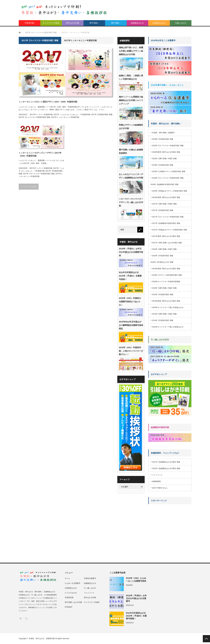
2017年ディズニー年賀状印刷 (41, 115)
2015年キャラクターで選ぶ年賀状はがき (168, 307)
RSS (26, 618)
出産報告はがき (159, 23)
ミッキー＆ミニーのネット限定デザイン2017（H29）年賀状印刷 (48, 102)
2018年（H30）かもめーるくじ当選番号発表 (136, 579)
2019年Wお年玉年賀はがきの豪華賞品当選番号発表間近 (131, 325)
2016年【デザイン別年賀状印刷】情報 (167, 275)
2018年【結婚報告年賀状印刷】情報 (165, 184)
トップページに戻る (29, 187)
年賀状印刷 (29, 23)
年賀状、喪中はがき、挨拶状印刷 (42, 639)
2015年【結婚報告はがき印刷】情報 (166, 468)
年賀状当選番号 (90, 578)
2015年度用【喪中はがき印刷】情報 (166, 301)
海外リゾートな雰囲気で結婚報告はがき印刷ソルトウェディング (131, 100)
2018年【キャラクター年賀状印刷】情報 (168, 178)
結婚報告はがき (137, 23)
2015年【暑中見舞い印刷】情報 (164, 288)
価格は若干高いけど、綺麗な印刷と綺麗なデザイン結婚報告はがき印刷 (131, 51)
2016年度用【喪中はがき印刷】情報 (166, 269)
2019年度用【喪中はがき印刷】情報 (166, 152)
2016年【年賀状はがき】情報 (162, 262)
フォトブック (157, 475)
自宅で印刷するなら (160, 488)
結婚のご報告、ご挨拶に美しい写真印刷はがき (131, 77)
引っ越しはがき (90, 588)
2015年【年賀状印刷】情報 (163, 295)
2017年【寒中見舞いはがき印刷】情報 (167, 243)
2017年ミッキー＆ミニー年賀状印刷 (65, 117)
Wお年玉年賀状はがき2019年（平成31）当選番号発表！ (130, 276)
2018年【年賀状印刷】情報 (163, 165)
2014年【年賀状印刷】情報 (163, 320)
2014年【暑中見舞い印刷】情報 (164, 314)
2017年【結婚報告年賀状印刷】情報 (166, 223)
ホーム (67, 578)
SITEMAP (69, 607)
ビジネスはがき (71, 593)
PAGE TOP (206, 639)
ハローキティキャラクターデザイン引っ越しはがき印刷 (131, 202)
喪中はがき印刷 (73, 23)
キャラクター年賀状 (51, 23)
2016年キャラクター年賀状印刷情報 (166, 282)
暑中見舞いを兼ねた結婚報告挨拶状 (131, 151)
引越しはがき (181, 23)
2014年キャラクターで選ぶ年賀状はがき (168, 327)
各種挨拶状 (156, 481)
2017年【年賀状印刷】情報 (102, 115)
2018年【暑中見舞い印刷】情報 (164, 159)
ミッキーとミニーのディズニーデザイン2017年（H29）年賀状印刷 (40, 154)
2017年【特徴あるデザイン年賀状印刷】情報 (170, 230)
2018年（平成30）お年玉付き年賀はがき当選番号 (136, 598)
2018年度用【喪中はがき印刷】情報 (166, 197)
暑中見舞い (116, 23)
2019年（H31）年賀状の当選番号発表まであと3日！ (130, 302)
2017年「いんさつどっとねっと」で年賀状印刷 (72, 115)
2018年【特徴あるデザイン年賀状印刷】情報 (170, 191)
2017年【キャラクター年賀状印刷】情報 (34, 117)
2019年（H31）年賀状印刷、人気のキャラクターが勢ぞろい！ (131, 351)
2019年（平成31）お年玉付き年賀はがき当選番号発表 (131, 252)
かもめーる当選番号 (73, 583)
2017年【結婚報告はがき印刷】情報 (166, 462)
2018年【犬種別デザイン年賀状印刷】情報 (169, 172)
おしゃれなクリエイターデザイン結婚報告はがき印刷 (131, 176)
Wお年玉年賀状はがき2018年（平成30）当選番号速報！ (136, 616)
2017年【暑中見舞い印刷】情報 (164, 204)
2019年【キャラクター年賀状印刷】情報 (168, 146)
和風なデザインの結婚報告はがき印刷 (131, 127)
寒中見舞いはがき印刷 (73, 602)
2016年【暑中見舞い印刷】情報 (164, 249)
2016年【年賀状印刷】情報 (163, 256)
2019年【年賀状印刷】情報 (163, 139)
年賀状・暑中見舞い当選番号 (163, 133)
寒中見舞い (94, 23)
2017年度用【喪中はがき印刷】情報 (166, 236)
